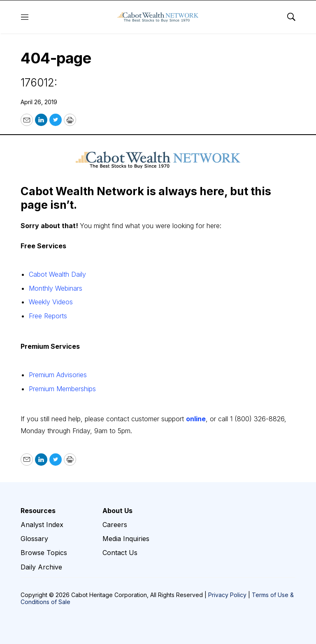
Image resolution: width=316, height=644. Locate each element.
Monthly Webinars (56, 288)
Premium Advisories (58, 375)
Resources (38, 511)
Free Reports (48, 316)
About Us (117, 511)
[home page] (158, 17)
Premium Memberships (62, 389)
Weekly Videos (51, 302)
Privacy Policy (227, 595)
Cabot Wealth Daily (57, 274)
